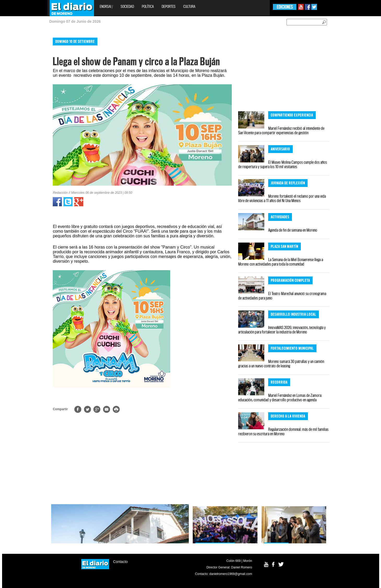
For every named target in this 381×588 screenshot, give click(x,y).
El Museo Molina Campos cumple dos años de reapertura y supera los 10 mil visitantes (283, 164)
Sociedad (127, 6)
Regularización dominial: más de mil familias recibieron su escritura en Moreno (283, 431)
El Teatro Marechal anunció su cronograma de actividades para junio (282, 296)
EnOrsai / (106, 6)
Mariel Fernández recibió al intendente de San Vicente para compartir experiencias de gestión (281, 130)
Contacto (120, 562)
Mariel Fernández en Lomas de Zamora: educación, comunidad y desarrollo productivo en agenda (280, 398)
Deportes (169, 6)
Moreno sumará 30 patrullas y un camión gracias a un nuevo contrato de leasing (281, 364)
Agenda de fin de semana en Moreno (293, 230)
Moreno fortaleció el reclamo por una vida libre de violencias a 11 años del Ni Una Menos (282, 198)
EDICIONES (285, 7)
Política (148, 6)
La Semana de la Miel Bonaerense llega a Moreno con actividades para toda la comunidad (281, 262)
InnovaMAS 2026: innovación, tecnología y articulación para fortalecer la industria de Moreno (282, 330)
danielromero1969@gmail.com (231, 574)
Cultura (189, 6)
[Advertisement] (23, 112)
